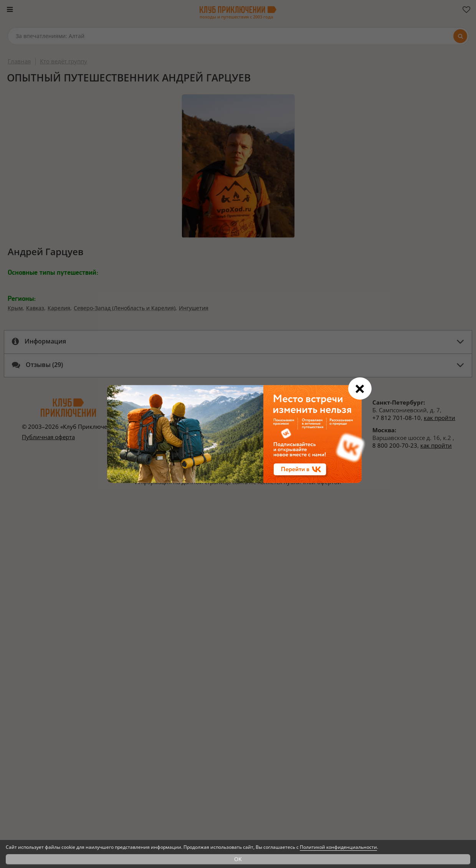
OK (238, 859)
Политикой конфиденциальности (338, 847)
